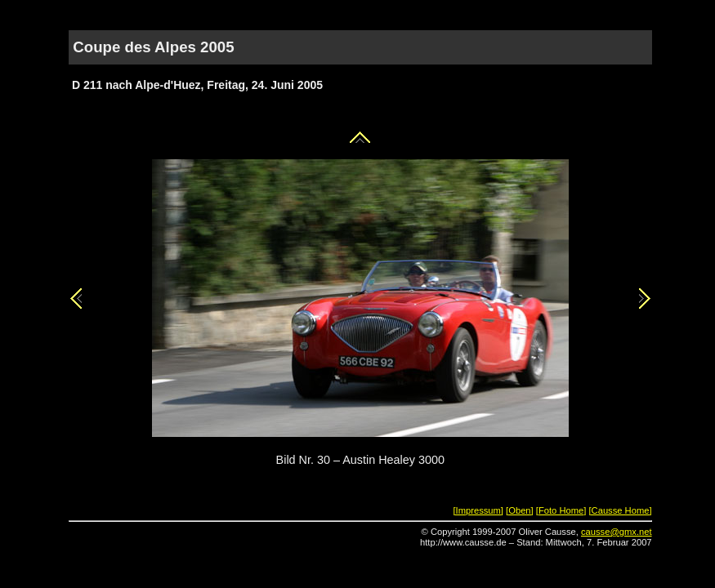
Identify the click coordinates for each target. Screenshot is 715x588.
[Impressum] (478, 510)
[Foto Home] (561, 510)
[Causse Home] (620, 510)
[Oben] (520, 510)
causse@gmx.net (617, 532)
